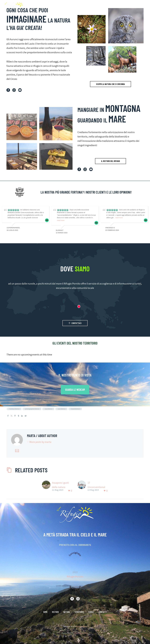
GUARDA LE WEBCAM (75, 390)
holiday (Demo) (14, 409)
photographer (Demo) (32, 409)
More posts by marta (40, 442)
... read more (118, 218)
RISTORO (91, 6)
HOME (81, 6)
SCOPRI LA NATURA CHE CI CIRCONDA (111, 90)
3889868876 (85, 545)
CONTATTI (137, 6)
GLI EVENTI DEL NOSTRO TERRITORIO (75, 343)
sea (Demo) (49, 409)
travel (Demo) (75, 409)
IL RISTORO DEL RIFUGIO (111, 161)
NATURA (102, 6)
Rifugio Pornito (75, 577)
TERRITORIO (114, 6)
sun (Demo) (62, 409)
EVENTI (125, 6)
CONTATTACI (75, 323)
